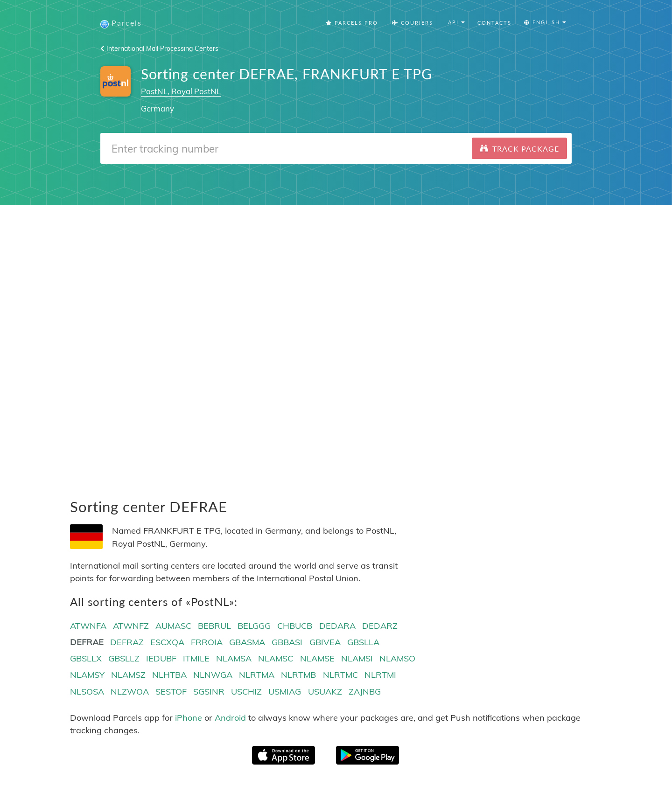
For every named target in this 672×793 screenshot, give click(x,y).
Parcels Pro (352, 23)
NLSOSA (87, 692)
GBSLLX (86, 659)
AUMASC (173, 626)
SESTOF (171, 692)
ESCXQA (167, 643)
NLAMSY (87, 676)
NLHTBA (169, 676)
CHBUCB (295, 626)
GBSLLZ (124, 659)
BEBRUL (214, 626)
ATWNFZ (131, 626)
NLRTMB (298, 676)
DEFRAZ (127, 643)
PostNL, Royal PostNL (181, 92)
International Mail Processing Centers (159, 49)
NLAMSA (234, 659)
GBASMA (247, 643)
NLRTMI (380, 676)
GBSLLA (363, 643)
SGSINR (209, 692)
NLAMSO (397, 659)
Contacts (494, 23)
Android (230, 718)
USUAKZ (325, 692)
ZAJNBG (365, 692)
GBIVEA (325, 643)
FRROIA (207, 643)
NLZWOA (130, 692)
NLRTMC (340, 676)
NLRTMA (257, 676)
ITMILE (196, 659)
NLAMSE (317, 659)
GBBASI (287, 643)
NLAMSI (357, 659)
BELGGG (254, 626)
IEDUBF (161, 659)
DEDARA (337, 626)
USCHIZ (246, 692)
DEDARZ (380, 626)
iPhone (189, 718)
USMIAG (285, 692)
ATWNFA (88, 626)
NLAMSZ (128, 676)
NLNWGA (213, 676)
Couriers (413, 23)
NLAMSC (276, 659)
